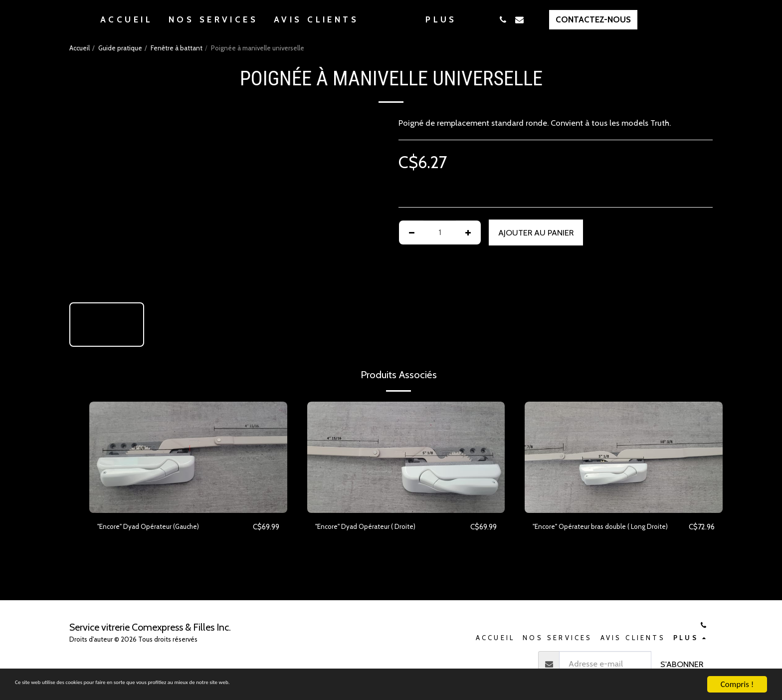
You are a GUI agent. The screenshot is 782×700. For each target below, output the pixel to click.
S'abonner (682, 664)
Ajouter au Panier (536, 233)
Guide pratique (120, 48)
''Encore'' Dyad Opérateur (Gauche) (160, 527)
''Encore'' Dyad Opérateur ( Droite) (377, 527)
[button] (553, 20)
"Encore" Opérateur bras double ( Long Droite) (601, 533)
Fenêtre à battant (177, 48)
